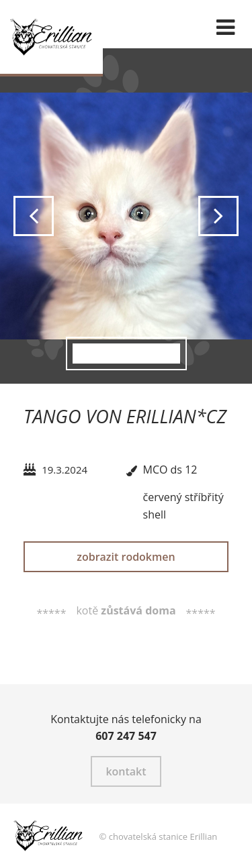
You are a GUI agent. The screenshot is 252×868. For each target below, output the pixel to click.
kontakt (126, 771)
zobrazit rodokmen (126, 557)
